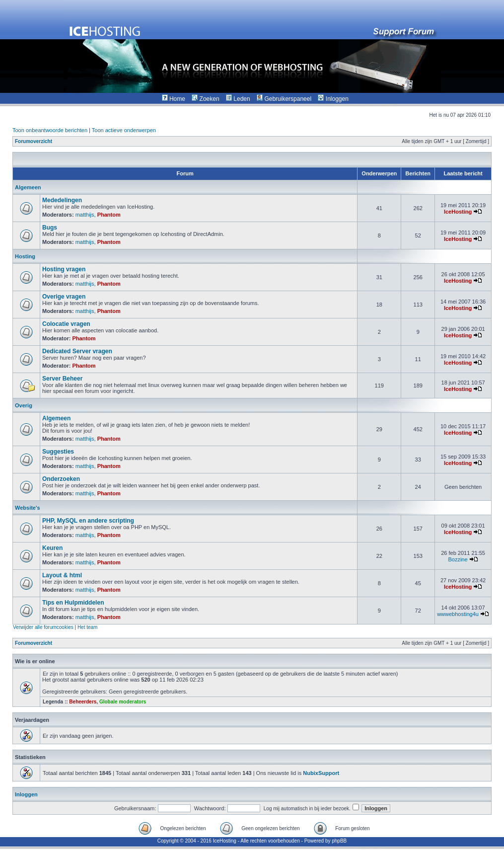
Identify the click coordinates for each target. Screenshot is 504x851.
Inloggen (26, 794)
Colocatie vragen (66, 324)
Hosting (25, 256)
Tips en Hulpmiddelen (73, 603)
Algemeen (28, 187)
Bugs (50, 228)
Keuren (52, 548)
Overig (24, 405)
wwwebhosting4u (458, 614)
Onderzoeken (61, 479)
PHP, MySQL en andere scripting (88, 521)
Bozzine (458, 559)
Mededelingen (62, 200)
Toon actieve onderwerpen (124, 130)
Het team (88, 627)
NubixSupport (321, 773)
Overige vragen (64, 297)
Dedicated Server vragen (77, 351)
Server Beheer (62, 379)
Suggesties (58, 452)
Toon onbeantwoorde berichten (50, 130)
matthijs (85, 215)
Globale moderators (123, 702)
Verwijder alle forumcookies (43, 627)
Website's (28, 508)
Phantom (109, 215)
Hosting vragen (64, 269)
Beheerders (83, 702)
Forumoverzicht (34, 141)
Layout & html (62, 575)
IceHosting (458, 212)
